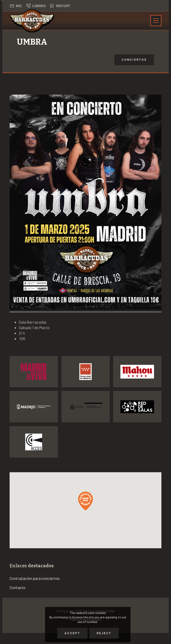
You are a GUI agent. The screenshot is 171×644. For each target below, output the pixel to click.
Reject (104, 633)
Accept (72, 633)
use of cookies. (88, 622)
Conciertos (103, 60)
